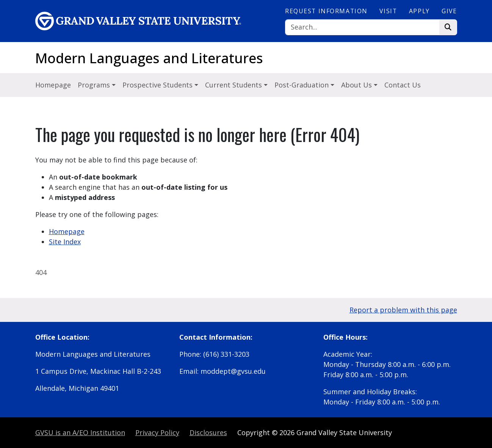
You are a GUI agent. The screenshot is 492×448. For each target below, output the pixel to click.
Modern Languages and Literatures (149, 58)
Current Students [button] (234, 85)
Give (449, 11)
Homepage (53, 85)
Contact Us (403, 85)
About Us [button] (357, 85)
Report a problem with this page (403, 310)
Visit (388, 11)
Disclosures (208, 432)
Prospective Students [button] (158, 85)
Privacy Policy (157, 432)
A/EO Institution (80, 432)
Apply (419, 11)
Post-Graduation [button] (302, 85)
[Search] (362, 27)
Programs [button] (95, 85)
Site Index (65, 242)
